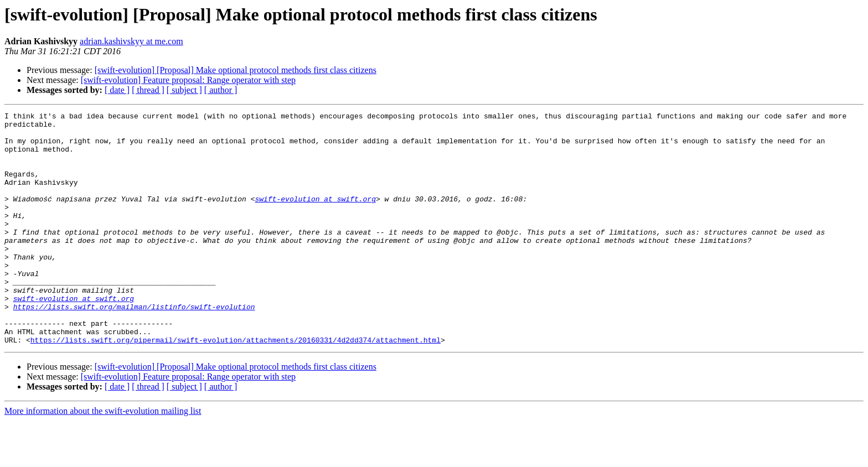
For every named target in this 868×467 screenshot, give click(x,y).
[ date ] (117, 90)
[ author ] (221, 90)
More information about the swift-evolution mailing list (103, 457)
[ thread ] (148, 90)
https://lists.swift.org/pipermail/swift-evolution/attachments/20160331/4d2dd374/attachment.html (236, 386)
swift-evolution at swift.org (315, 217)
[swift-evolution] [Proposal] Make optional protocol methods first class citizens (236, 70)
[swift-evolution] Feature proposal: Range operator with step (188, 80)
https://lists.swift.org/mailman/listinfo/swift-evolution (134, 346)
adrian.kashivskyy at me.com (131, 41)
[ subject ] (184, 90)
